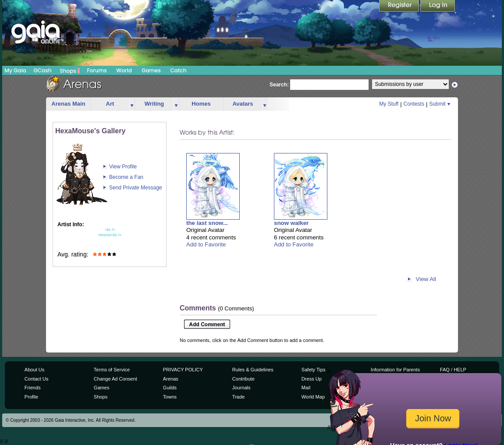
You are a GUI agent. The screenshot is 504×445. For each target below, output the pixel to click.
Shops (70, 71)
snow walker (291, 223)
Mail (306, 388)
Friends (33, 388)
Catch (179, 70)
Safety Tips (314, 370)
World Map (313, 397)
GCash (43, 70)
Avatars (243, 104)
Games (151, 70)
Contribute (243, 379)
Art (110, 104)
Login (438, 7)
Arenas (171, 379)
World (124, 70)
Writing (154, 104)
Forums (97, 70)
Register (400, 7)
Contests (414, 104)
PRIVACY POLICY (183, 370)
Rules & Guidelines (253, 370)
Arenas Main (68, 104)
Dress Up (312, 379)
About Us (34, 370)
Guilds (170, 388)
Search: (279, 85)
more (132, 104)
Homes (201, 104)
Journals (241, 388)
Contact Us (37, 379)
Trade (238, 397)
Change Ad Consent (115, 379)
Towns (170, 397)
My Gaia (15, 70)
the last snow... (207, 223)
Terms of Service (112, 370)
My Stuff (389, 104)
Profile (31, 397)
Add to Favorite (206, 244)
